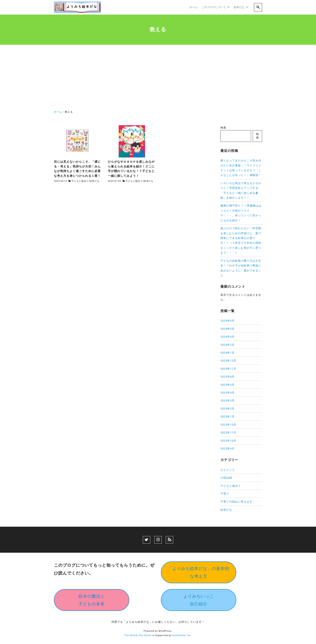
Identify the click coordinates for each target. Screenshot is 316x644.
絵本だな (95, 181)
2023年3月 (228, 401)
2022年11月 (228, 433)
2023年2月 (228, 409)
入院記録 (226, 478)
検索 (223, 128)
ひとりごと (228, 470)
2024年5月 (228, 329)
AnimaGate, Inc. (182, 635)
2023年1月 (228, 417)
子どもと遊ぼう (80, 181)
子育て (225, 494)
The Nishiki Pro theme (138, 635)
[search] (258, 7)
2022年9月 (228, 449)
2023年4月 (228, 393)
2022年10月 (228, 441)
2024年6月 (228, 321)
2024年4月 (228, 337)
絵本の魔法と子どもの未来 (92, 600)
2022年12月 (228, 425)
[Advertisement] (158, 78)
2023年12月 (228, 361)
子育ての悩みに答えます (236, 502)
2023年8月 (228, 377)
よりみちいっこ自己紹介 (199, 600)
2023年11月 (228, 369)
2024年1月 (228, 353)
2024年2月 (228, 345)
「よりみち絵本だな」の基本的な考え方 (199, 572)
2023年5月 (228, 385)
